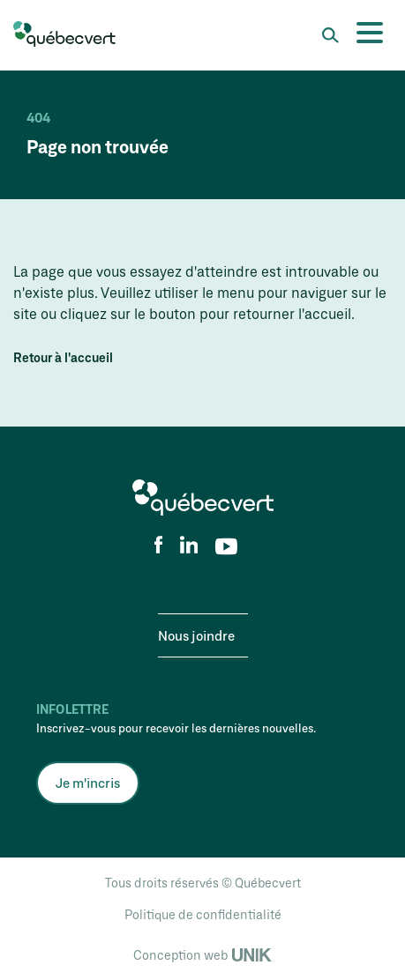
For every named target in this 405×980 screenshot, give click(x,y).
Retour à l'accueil (63, 358)
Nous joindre (196, 635)
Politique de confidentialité (203, 914)
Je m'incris (88, 783)
